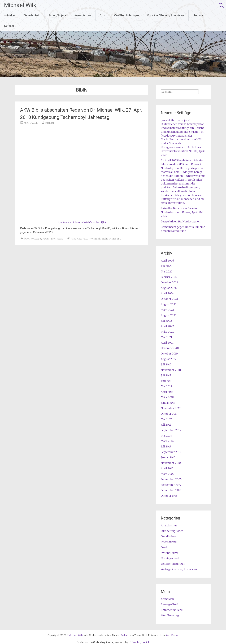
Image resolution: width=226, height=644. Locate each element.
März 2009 (168, 474)
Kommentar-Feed (172, 610)
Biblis (105, 239)
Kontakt (9, 26)
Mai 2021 (166, 337)
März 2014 (167, 441)
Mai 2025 (167, 271)
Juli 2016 (166, 425)
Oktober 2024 (169, 282)
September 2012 (171, 452)
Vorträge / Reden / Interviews (166, 15)
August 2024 (169, 288)
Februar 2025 (169, 277)
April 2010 (167, 468)
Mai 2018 (166, 386)
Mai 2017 (166, 419)
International (169, 542)
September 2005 (171, 479)
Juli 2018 (166, 375)
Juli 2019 (166, 364)
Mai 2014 (166, 436)
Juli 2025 (166, 266)
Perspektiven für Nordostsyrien (181, 221)
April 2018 (167, 392)
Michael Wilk (20, 5)
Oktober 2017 (169, 414)
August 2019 (168, 359)
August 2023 (169, 304)
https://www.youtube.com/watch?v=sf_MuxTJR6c (82, 222)
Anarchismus (83, 15)
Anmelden (167, 599)
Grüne (112, 239)
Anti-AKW (82, 239)
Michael (49, 123)
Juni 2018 (167, 381)
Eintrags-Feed (169, 604)
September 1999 (171, 485)
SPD (119, 239)
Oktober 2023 (169, 299)
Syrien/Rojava (57, 15)
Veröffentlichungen (126, 15)
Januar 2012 (168, 457)
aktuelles (10, 15)
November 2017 (171, 408)
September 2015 (171, 430)
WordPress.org (170, 615)
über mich (199, 15)
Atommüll (95, 239)
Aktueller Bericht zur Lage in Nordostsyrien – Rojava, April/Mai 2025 (182, 212)
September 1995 (171, 490)
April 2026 (167, 261)
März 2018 (167, 397)
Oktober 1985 (169, 496)
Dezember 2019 (171, 348)
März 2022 (168, 332)
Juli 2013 (166, 446)
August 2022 (169, 315)
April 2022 (167, 326)
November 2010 (171, 463)
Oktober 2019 (169, 354)
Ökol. (103, 15)
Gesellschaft (32, 15)
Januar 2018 (168, 403)
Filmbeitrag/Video (172, 531)
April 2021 (167, 343)
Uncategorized (170, 558)
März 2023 (167, 310)
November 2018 (171, 370)
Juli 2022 (166, 321)
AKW (73, 239)
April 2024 (167, 293)
